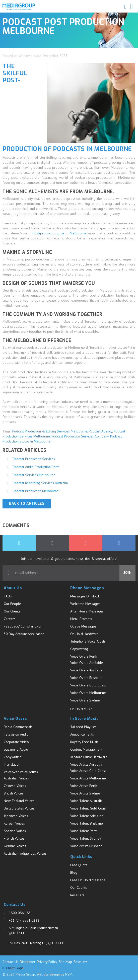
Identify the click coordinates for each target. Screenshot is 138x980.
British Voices (14, 793)
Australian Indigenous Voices (25, 853)
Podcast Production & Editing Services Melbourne (50, 431)
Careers (10, 619)
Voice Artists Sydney (85, 793)
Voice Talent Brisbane (87, 823)
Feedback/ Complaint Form (24, 626)
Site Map (65, 962)
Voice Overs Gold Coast (88, 685)
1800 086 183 (20, 913)
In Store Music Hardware (89, 757)
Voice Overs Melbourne (88, 693)
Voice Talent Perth (84, 831)
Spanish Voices (15, 831)
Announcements (82, 734)
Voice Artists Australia (86, 764)
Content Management (86, 749)
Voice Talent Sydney (86, 838)
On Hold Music (81, 709)
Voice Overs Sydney (85, 700)
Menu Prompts (81, 619)
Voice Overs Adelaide (87, 663)
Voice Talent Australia (86, 801)
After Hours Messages (87, 611)
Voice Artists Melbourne (88, 778)
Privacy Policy (47, 962)
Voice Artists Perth (84, 786)
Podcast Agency (100, 431)
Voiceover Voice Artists (21, 772)
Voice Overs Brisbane (86, 678)
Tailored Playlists (83, 727)
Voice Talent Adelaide (87, 816)
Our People (12, 604)
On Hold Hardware (84, 634)
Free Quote (79, 865)
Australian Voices (16, 778)
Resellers (77, 895)
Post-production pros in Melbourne (59, 233)
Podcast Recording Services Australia (40, 483)
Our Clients (12, 611)
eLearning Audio (16, 749)
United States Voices (19, 808)
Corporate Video (16, 742)
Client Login (13, 968)
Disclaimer (28, 962)
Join (127, 573)
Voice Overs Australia (86, 670)
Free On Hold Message (88, 880)
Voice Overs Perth (84, 656)
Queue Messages (83, 626)
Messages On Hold (85, 596)
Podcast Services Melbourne (34, 475)
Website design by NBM (54, 974)
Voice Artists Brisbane (86, 846)
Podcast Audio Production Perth (36, 467)
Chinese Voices (15, 786)
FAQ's (8, 596)
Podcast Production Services (34, 459)
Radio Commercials (18, 727)
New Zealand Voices (19, 801)
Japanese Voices (16, 816)
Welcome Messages (85, 604)
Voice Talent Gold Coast (88, 808)
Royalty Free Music (84, 742)
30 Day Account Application (24, 634)
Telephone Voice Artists (88, 641)
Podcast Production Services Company (80, 436)
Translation (12, 764)
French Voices (14, 838)
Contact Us (10, 962)
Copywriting (79, 649)
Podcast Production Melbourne (36, 491)
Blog (74, 872)
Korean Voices (14, 823)
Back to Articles (27, 504)
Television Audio (16, 734)
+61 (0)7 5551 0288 (24, 920)
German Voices (15, 846)
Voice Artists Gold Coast (88, 771)
